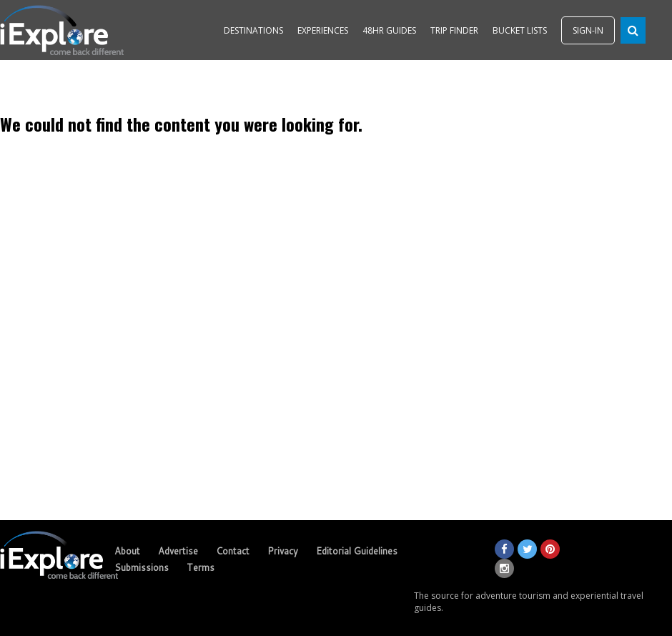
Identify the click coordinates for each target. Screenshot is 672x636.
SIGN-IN (588, 30)
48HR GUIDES (389, 30)
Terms (201, 567)
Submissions (142, 567)
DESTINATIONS (253, 30)
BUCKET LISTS (520, 30)
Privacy (283, 551)
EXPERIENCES (323, 30)
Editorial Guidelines (357, 551)
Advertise (178, 551)
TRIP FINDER (454, 30)
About (127, 551)
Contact (233, 551)
